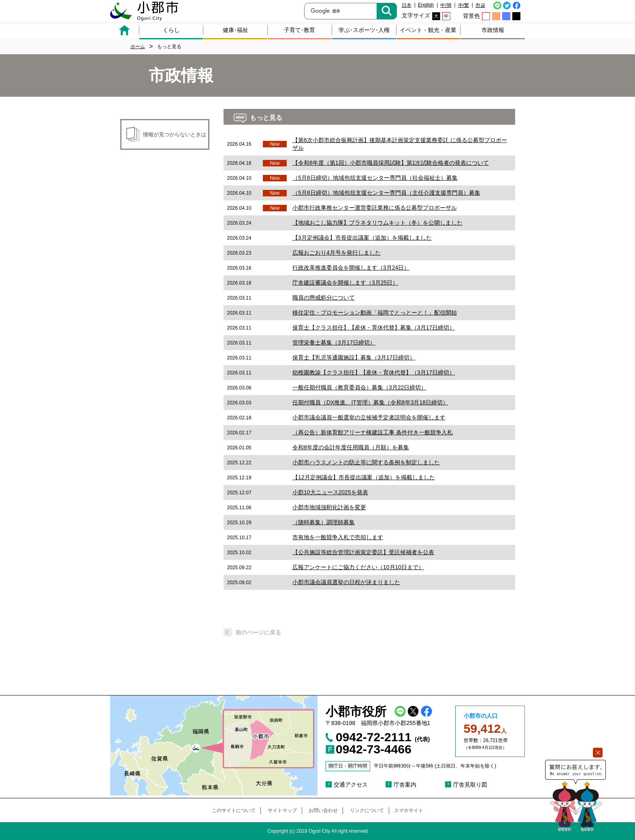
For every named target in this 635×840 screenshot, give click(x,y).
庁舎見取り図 (470, 785)
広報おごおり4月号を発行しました (337, 253)
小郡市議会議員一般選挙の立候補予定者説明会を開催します (369, 417)
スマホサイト (409, 810)
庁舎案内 (405, 785)
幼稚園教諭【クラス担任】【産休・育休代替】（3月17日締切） (374, 372)
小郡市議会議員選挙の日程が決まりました (346, 582)
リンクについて (367, 810)
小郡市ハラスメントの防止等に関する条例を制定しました (366, 462)
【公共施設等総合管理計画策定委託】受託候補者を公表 (363, 552)
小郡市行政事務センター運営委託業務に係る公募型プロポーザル (375, 208)
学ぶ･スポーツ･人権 (364, 30)
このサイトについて (234, 810)
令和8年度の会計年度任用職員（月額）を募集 (351, 447)
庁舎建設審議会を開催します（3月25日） (345, 283)
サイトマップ (282, 810)
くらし (171, 30)
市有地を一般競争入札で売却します (338, 537)
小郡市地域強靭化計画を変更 (329, 507)
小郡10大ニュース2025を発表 (330, 492)
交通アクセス (351, 785)
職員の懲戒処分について (324, 298)
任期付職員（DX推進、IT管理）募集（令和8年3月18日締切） (370, 402)
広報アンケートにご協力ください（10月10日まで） (358, 567)
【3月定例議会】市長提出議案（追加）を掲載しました (362, 238)
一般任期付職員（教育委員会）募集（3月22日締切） (359, 387)
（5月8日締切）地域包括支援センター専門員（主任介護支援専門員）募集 (386, 193)
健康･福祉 (235, 30)
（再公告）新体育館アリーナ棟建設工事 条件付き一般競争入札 (373, 432)
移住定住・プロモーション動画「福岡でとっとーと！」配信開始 (375, 313)
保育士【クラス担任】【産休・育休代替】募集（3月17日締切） (374, 327)
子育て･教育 (299, 30)
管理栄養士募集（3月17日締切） (334, 342)
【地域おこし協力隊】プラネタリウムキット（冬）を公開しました (377, 223)
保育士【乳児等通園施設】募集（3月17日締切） (354, 357)
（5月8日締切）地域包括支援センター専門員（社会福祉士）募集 (375, 178)
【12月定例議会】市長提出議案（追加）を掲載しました (364, 477)
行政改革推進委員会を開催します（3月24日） (351, 268)
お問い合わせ (323, 810)
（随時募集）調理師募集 (324, 522)
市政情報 (493, 30)
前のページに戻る (258, 632)
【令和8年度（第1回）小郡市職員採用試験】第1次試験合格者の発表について (391, 163)
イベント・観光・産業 (428, 30)
